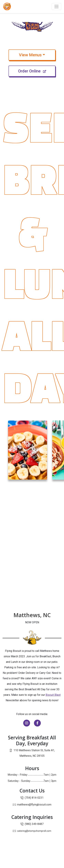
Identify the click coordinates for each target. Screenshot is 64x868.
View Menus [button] (37, 55)
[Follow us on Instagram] (27, 723)
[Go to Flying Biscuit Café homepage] (7, 7)
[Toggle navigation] (56, 7)
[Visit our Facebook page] (37, 723)
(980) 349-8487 (34, 824)
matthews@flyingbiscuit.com (34, 805)
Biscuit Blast (53, 695)
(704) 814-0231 (34, 798)
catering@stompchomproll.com (34, 831)
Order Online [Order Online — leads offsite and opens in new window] (37, 71)
